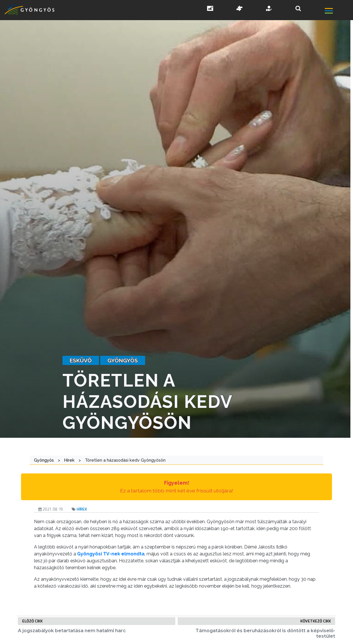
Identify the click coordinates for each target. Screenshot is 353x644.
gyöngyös (123, 360)
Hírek (82, 509)
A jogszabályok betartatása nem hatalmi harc (72, 631)
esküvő (81, 360)
